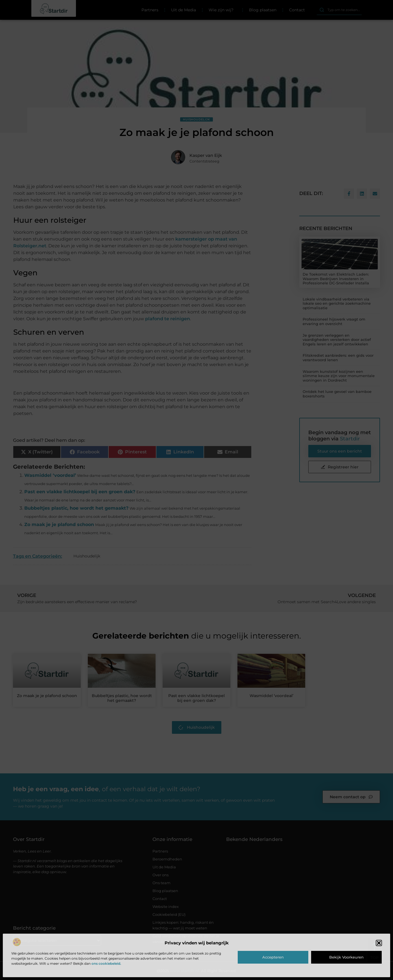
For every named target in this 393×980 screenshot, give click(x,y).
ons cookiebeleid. (106, 963)
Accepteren (273, 957)
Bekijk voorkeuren (346, 957)
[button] (379, 943)
